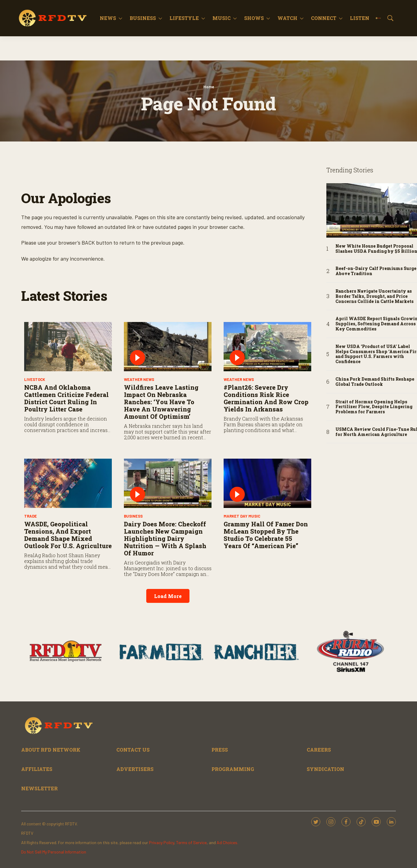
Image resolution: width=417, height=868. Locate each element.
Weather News (139, 379)
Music (221, 18)
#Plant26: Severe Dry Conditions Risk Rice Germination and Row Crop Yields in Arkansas (266, 398)
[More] (120, 18)
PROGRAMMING (233, 769)
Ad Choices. (227, 842)
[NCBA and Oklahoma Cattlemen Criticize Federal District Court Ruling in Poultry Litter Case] (68, 347)
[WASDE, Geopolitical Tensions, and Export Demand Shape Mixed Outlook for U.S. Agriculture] (68, 483)
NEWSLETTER (39, 788)
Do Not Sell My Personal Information (54, 852)
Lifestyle (184, 18)
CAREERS (319, 750)
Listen (360, 18)
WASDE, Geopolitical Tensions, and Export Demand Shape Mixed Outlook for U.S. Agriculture (68, 535)
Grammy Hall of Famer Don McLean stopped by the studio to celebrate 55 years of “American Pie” (266, 535)
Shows (254, 18)
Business (143, 18)
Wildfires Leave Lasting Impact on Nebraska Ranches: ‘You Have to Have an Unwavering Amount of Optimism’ (161, 402)
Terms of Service (191, 842)
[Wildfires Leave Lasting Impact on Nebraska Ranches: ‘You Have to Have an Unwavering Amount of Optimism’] (168, 347)
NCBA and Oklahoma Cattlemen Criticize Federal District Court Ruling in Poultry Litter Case (66, 398)
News (108, 18)
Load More (168, 596)
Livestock (35, 379)
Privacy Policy (162, 842)
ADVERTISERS (135, 769)
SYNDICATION (325, 769)
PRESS (220, 750)
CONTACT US (133, 750)
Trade (31, 516)
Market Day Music (242, 516)
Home (209, 87)
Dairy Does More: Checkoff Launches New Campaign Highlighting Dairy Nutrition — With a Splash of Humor (165, 538)
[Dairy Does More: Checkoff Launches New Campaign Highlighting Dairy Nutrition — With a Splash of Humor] (168, 483)
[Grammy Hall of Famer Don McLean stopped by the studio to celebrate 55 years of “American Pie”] (267, 483)
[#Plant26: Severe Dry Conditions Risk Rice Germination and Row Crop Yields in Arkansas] (267, 347)
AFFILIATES (37, 769)
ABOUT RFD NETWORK (51, 750)
